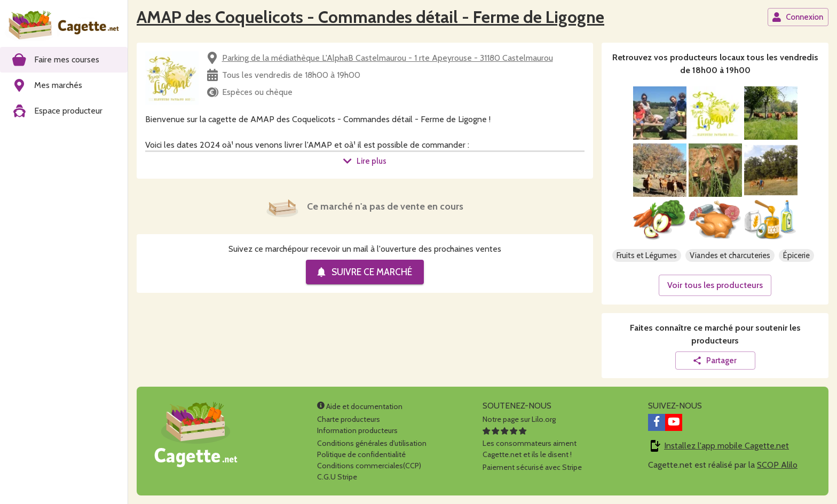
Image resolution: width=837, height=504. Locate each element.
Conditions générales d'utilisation (372, 443)
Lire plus (365, 161)
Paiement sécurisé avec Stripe (532, 467)
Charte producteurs (349, 419)
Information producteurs (357, 430)
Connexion (797, 17)
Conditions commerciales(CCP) (369, 466)
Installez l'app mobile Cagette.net (727, 446)
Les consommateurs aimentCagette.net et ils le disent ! (530, 443)
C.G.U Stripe (337, 477)
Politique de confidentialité (361, 454)
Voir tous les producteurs (715, 285)
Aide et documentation (360, 406)
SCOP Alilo (777, 465)
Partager (714, 361)
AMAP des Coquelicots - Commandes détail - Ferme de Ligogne (370, 17)
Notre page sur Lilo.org (519, 419)
